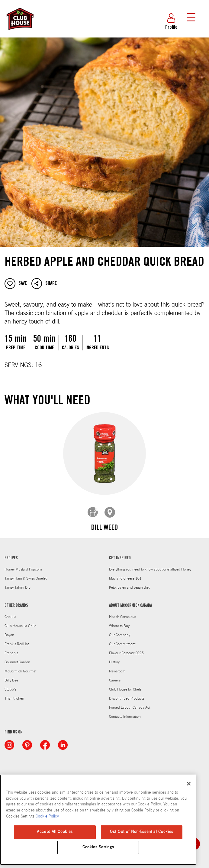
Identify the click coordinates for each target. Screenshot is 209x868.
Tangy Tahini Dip (18, 583)
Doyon (9, 630)
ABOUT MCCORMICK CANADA (130, 601)
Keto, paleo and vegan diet (129, 583)
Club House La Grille (20, 621)
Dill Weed (104, 528)
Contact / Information (125, 712)
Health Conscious (122, 612)
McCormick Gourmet (20, 667)
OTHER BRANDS (16, 601)
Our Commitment (122, 639)
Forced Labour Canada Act (130, 703)
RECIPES (11, 554)
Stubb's (10, 685)
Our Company (120, 630)
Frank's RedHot (17, 639)
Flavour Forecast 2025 (126, 649)
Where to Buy (119, 621)
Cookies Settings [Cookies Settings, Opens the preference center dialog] (98, 847)
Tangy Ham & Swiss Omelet (26, 574)
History (114, 658)
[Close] (189, 784)
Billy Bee (11, 676)
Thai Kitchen (14, 694)
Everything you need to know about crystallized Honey (150, 565)
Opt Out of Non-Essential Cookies (142, 832)
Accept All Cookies (55, 832)
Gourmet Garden (17, 658)
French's (11, 649)
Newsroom (117, 667)
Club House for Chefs (125, 685)
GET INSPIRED (120, 554)
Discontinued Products (127, 694)
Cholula (10, 612)
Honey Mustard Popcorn (23, 565)
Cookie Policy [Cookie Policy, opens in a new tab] (47, 816)
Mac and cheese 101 (125, 574)
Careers (115, 676)
